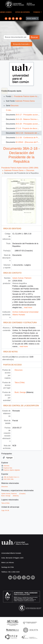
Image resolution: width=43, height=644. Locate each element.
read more (28, 307)
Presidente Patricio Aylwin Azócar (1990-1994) (20, 168)
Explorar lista (7, 468)
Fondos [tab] (4, 91)
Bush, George (20, 392)
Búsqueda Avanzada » (22, 44)
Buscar (34, 37)
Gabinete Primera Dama (25, 101)
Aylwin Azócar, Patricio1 (22, 278)
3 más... (9, 110)
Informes (5, 466)
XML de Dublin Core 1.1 (10, 477)
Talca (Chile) (20, 383)
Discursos (14, 106)
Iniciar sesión (32, 18)
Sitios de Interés (23, 12)
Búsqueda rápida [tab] (14, 91)
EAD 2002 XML (8, 479)
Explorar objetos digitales (11, 470)
